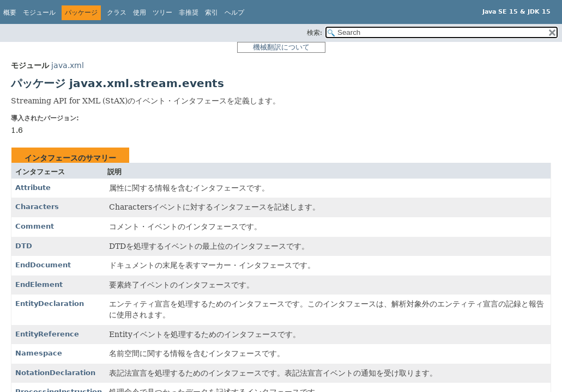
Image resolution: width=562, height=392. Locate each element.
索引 (211, 13)
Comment (35, 226)
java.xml (68, 65)
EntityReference (47, 334)
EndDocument (43, 265)
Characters (37, 207)
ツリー (162, 13)
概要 (10, 13)
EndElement (39, 284)
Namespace (39, 353)
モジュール (39, 13)
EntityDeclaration (50, 304)
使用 (140, 13)
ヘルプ (234, 13)
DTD (24, 246)
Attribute (33, 188)
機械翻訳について (281, 47)
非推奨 (189, 13)
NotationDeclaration (55, 373)
